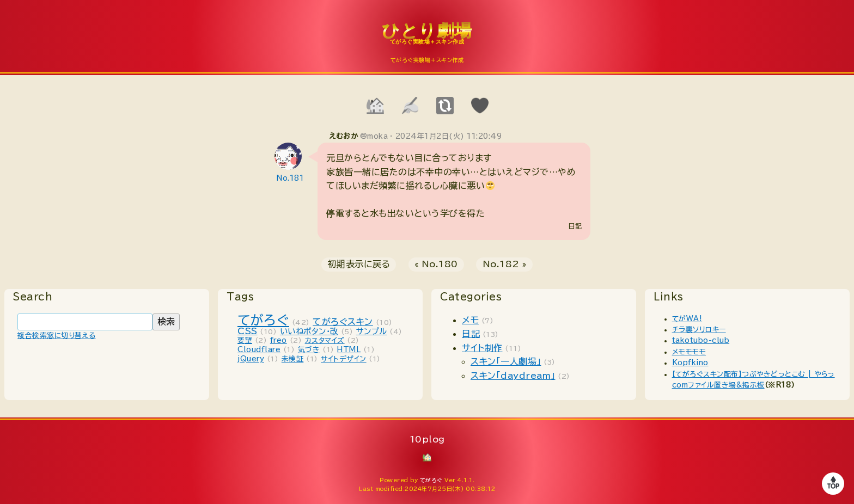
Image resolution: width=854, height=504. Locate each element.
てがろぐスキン (343, 322)
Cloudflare (259, 350)
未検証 (293, 359)
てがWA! (687, 319)
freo (279, 340)
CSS (248, 331)
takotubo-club (701, 340)
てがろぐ (263, 320)
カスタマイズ (325, 340)
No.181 (290, 178)
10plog (427, 39)
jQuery (251, 359)
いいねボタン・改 (309, 331)
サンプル (372, 331)
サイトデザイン (344, 359)
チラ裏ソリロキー (699, 330)
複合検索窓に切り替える (57, 336)
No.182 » (505, 264)
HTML (349, 350)
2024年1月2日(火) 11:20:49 (449, 136)
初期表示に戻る (359, 264)
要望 (245, 340)
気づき (309, 350)
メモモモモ (689, 352)
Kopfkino (690, 363)
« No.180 (436, 264)
